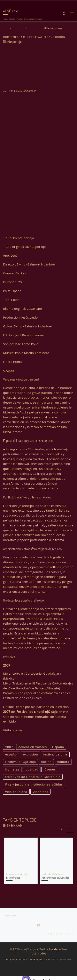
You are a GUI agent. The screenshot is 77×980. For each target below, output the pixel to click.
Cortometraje (35, 28)
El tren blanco (13, 878)
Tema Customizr (61, 959)
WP (25, 959)
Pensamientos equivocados (55, 878)
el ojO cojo (28, 949)
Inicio (6, 28)
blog (27, 730)
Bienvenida (18, 28)
